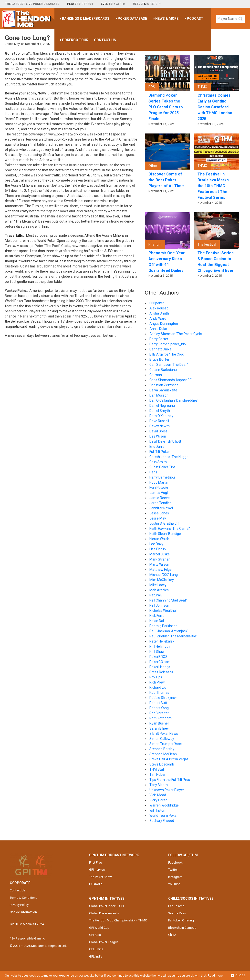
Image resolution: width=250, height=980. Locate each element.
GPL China (96, 949)
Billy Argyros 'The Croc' (167, 354)
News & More (167, 19)
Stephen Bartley (162, 749)
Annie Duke (158, 329)
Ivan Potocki (159, 488)
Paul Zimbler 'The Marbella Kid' (173, 636)
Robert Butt (158, 703)
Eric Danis (157, 447)
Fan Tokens (176, 906)
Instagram (175, 877)
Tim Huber (157, 775)
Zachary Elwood (162, 821)
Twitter (173, 870)
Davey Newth (160, 426)
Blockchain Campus (182, 928)
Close (238, 975)
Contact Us (105, 40)
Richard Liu (158, 687)
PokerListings (160, 667)
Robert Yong (159, 708)
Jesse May (158, 518)
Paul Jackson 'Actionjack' (169, 631)
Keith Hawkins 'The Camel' (170, 529)
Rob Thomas (159, 693)
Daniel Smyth (160, 411)
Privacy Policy (19, 905)
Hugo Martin (159, 482)
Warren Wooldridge (164, 805)
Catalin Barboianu (163, 370)
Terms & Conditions (24, 898)
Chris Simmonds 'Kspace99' (171, 380)
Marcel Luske (160, 554)
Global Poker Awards (104, 913)
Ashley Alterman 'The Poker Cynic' (176, 334)
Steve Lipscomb (162, 764)
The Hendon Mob (28, 19)
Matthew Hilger (161, 570)
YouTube (174, 884)
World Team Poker (164, 816)
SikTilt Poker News (164, 734)
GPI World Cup (99, 928)
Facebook (175, 863)
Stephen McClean (163, 754)
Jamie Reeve (160, 498)
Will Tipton (157, 810)
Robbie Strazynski (163, 698)
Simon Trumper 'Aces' (166, 744)
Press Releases (161, 672)
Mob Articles (159, 590)
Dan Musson (159, 395)
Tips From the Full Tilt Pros (170, 780)
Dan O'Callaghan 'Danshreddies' (174, 400)
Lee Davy (156, 544)
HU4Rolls (96, 884)
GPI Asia (95, 935)
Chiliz (172, 935)
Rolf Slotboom (161, 718)
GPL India (96, 956)
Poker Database (132, 19)
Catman (156, 375)
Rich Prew (157, 682)
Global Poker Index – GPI (106, 906)
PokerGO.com (160, 662)
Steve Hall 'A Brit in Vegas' (169, 759)
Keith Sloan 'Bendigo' (165, 534)
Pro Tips (156, 677)
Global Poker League (104, 942)
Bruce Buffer (159, 359)
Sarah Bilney (159, 728)
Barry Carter (159, 339)
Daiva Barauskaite (163, 390)
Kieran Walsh (159, 539)
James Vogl (159, 493)
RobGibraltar (159, 713)
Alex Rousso (159, 308)
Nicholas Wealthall (163, 611)
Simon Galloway (162, 739)
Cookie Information (23, 912)
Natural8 (156, 595)
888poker (157, 303)
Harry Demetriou (162, 477)
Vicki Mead (158, 795)
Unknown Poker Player (167, 790)
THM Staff (158, 769)
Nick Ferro (157, 616)
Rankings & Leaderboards (86, 19)
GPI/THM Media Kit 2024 (27, 924)
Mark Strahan (160, 559)
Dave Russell (159, 421)
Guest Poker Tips (162, 467)
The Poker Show (100, 877)
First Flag (96, 863)
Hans (153, 472)
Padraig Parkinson (163, 626)
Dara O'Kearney (161, 416)
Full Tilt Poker (160, 452)
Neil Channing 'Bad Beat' (168, 600)
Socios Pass (177, 913)
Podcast (195, 19)
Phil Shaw (157, 652)
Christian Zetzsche (164, 385)
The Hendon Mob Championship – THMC (118, 920)
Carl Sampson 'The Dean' (169, 365)
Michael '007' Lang (164, 575)
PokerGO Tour (75, 40)
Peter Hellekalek (162, 641)
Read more (215, 976)
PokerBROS (158, 657)
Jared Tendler (160, 503)
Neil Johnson (159, 605)
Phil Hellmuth (160, 646)
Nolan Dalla (158, 621)
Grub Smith (158, 462)
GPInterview (97, 870)
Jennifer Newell (161, 508)
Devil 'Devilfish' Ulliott (165, 441)
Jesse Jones (159, 513)
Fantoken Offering (181, 920)
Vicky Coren (158, 800)
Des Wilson (158, 436)
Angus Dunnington (164, 324)
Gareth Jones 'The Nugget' (170, 457)
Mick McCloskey (162, 580)
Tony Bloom (159, 785)
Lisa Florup (158, 549)
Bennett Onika (160, 349)
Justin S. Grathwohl (164, 523)
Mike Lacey (158, 585)
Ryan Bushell (159, 723)
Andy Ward (158, 318)
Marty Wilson (159, 564)
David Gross (158, 431)
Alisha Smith (159, 313)
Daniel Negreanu (162, 406)
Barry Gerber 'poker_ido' (168, 344)
